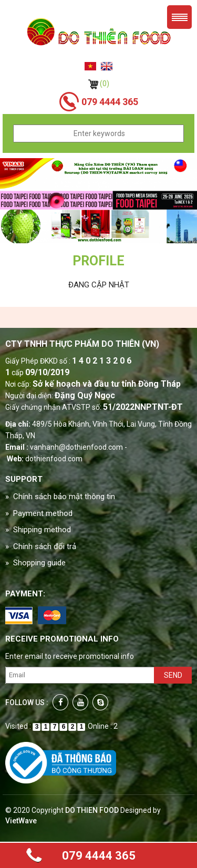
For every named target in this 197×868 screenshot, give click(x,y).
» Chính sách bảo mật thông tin (60, 497)
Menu (179, 17)
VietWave (21, 821)
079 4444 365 (99, 856)
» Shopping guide (35, 563)
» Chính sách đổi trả (41, 546)
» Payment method (39, 513)
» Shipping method (38, 530)
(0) (99, 84)
